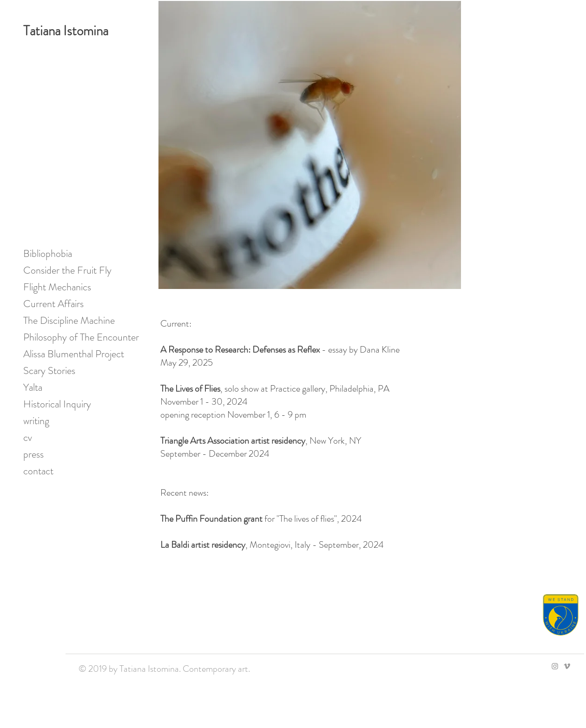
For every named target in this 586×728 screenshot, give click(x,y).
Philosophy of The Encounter (72, 337)
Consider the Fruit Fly (67, 270)
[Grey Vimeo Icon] (567, 666)
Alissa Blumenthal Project (72, 354)
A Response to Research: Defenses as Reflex (240, 350)
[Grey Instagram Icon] (555, 666)
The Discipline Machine (69, 320)
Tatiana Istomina (66, 31)
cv (28, 437)
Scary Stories (49, 371)
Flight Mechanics (57, 287)
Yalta (33, 387)
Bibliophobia (48, 253)
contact (38, 471)
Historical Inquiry (57, 404)
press (33, 454)
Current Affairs (53, 304)
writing (36, 421)
